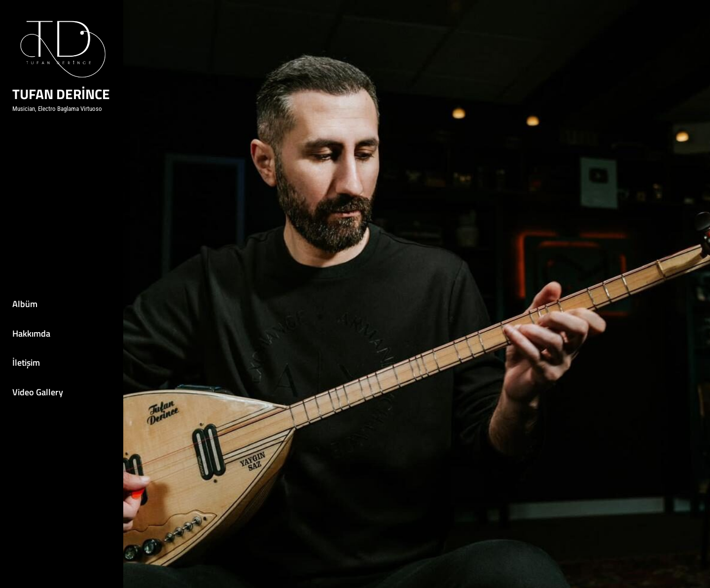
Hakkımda (31, 333)
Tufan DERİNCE (61, 94)
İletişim (26, 363)
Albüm (25, 304)
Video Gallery (38, 392)
